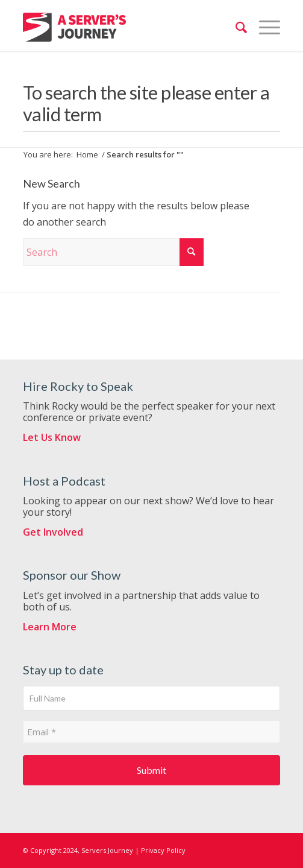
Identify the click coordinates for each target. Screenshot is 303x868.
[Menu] (264, 27)
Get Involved (53, 532)
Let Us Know (52, 437)
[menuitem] (235, 27)
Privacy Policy (163, 850)
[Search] (235, 27)
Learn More (50, 627)
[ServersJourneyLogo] (74, 27)
